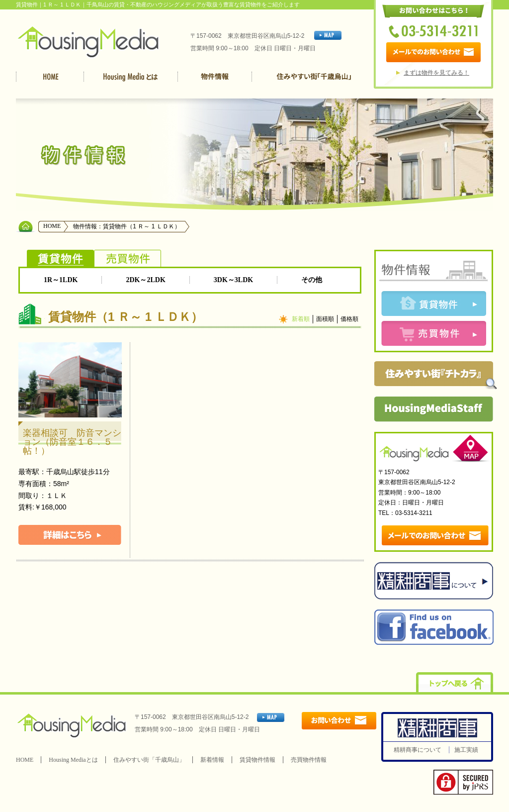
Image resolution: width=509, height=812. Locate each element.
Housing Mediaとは (73, 760)
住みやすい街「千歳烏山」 (149, 760)
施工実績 (466, 750)
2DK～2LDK (145, 280)
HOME (52, 226)
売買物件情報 (309, 760)
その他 (312, 280)
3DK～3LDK (233, 280)
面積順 (325, 319)
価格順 (349, 319)
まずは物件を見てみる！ (436, 73)
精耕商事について (418, 750)
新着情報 (212, 760)
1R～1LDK (61, 280)
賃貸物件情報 (257, 760)
